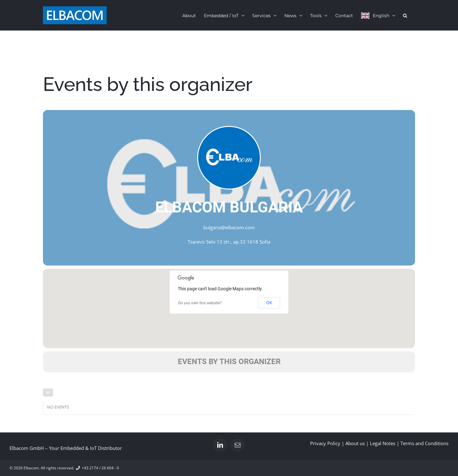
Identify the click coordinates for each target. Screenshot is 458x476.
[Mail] (238, 445)
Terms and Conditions (424, 443)
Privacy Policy (325, 443)
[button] (405, 15)
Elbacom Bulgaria (229, 207)
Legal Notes (383, 443)
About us (355, 443)
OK (269, 303)
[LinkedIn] (220, 445)
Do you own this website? (200, 303)
